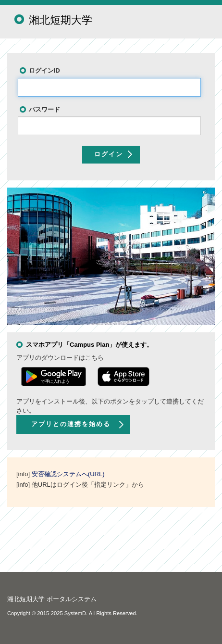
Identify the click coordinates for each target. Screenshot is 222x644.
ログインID (44, 70)
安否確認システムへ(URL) (68, 474)
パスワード (44, 109)
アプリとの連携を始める (71, 424)
